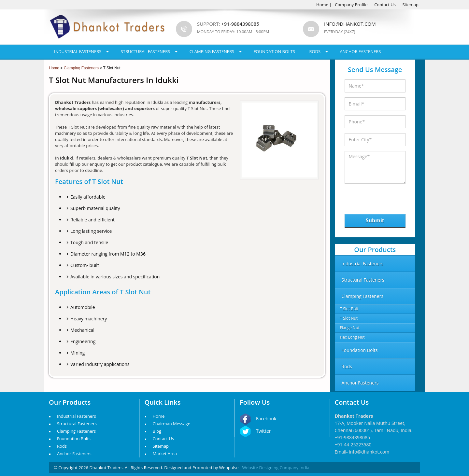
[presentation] (378, 197)
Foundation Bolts (274, 51)
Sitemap (410, 5)
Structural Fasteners (146, 51)
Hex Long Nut (352, 337)
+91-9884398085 (353, 437)
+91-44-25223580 (353, 445)
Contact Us (385, 5)
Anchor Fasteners (361, 51)
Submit (375, 220)
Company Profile (351, 5)
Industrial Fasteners (78, 51)
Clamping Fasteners (212, 51)
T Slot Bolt (349, 309)
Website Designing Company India (276, 468)
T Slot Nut (349, 318)
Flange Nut (350, 328)
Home (322, 5)
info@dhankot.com (350, 24)
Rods (315, 51)
